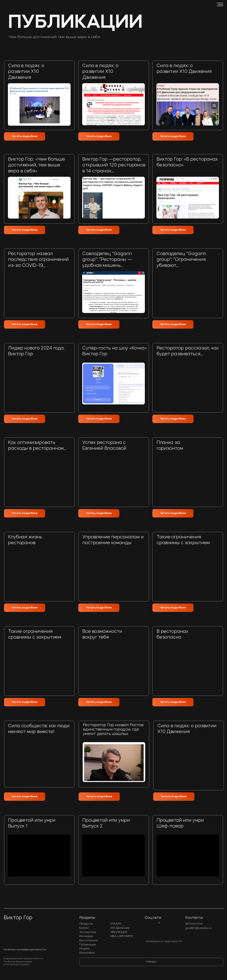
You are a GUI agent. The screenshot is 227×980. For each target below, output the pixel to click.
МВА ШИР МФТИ (122, 936)
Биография (87, 953)
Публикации (88, 945)
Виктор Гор (18, 918)
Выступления (88, 941)
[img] (113, 580)
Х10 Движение (120, 928)
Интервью (86, 936)
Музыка (84, 949)
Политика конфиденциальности (25, 950)
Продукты (86, 924)
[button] (220, 4)
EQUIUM (116, 924)
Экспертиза (88, 932)
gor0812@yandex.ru (198, 928)
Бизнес (84, 928)
